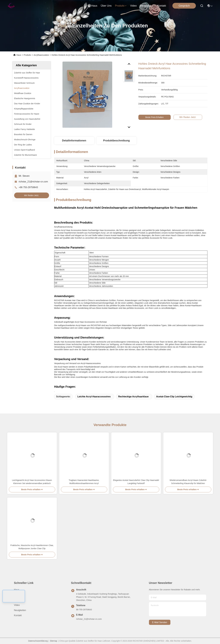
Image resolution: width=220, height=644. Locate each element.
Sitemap (54, 641)
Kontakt (18, 615)
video (134, 6)
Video (17, 605)
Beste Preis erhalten (157, 117)
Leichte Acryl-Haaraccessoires (94, 397)
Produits (27, 55)
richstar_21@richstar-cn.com (33, 182)
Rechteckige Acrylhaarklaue (133, 397)
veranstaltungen (147, 6)
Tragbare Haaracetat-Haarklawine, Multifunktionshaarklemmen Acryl (84, 482)
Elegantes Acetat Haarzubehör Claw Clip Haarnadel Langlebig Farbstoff (136, 482)
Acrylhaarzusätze (41, 55)
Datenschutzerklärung (38, 641)
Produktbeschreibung (116, 141)
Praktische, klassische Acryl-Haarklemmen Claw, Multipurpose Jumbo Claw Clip (32, 547)
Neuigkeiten (20, 610)
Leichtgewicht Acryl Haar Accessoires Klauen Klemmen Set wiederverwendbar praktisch (32, 482)
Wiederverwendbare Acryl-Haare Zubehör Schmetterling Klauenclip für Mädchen (188, 482)
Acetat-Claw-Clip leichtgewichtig (174, 397)
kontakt (162, 6)
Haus (94, 6)
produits (121, 6)
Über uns (106, 6)
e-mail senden (160, 622)
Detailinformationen (74, 141)
